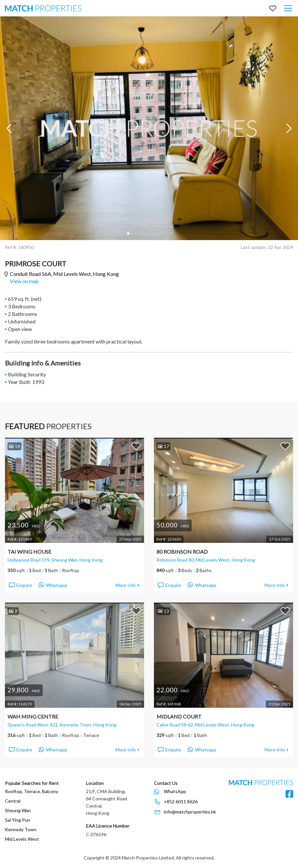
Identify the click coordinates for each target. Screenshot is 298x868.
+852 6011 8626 (181, 801)
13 (163, 611)
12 (171, 234)
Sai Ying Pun (18, 820)
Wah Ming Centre (33, 716)
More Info (126, 585)
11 (167, 234)
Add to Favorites (136, 446)
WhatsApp (175, 791)
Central (13, 801)
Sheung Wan (18, 810)
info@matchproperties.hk (190, 812)
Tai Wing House (29, 552)
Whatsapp (53, 585)
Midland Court (179, 716)
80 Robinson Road (182, 552)
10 (163, 234)
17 (163, 446)
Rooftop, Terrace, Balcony (32, 791)
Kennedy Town (21, 829)
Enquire (20, 585)
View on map (24, 281)
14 (14, 446)
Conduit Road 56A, (64, 274)
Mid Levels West (22, 839)
